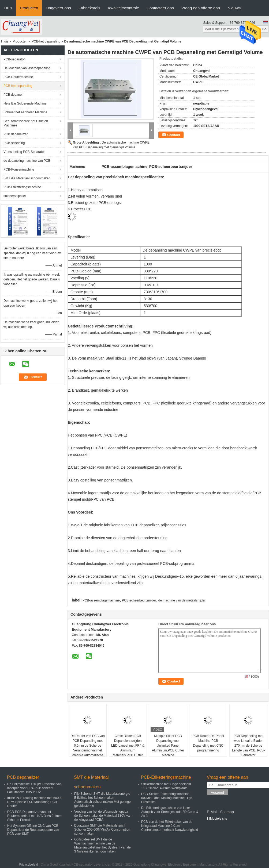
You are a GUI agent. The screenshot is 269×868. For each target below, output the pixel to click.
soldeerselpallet (15, 196)
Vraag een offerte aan (201, 8)
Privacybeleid (28, 865)
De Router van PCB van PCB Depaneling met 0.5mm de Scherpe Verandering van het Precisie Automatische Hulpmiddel (88, 748)
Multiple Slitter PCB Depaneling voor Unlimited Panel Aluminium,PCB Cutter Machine (168, 746)
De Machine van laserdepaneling (27, 68)
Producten (29, 8)
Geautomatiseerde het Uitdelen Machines (26, 123)
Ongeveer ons (58, 8)
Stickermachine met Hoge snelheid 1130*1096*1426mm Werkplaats (166, 786)
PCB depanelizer (16, 134)
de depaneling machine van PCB (27, 161)
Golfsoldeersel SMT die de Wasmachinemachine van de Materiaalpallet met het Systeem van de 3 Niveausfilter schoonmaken (102, 845)
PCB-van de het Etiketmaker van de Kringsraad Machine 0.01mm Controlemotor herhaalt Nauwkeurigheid (170, 826)
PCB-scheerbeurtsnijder (139, 600)
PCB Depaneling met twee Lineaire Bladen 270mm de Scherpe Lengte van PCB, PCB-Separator (249, 746)
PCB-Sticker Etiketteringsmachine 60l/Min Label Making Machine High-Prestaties (167, 798)
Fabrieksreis (89, 8)
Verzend (217, 792)
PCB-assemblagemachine (101, 600)
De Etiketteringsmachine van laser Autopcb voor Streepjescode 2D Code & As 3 (170, 812)
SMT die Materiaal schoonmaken (27, 178)
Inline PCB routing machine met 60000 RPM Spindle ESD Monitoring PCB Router (35, 802)
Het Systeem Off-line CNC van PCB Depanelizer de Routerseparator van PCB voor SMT (33, 830)
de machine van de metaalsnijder (182, 600)
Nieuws (234, 8)
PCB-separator (14, 59)
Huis (8, 8)
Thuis (4, 41)
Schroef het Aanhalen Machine (25, 112)
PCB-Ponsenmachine (19, 169)
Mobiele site (217, 819)
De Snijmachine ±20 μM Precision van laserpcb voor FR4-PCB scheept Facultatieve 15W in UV (34, 788)
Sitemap (227, 812)
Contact (174, 135)
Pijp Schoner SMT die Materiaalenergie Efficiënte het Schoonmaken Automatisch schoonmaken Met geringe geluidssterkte (102, 800)
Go (264, 29)
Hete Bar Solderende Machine (25, 103)
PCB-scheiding (14, 143)
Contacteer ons (160, 8)
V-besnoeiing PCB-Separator (24, 152)
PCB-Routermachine (18, 77)
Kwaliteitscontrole (123, 8)
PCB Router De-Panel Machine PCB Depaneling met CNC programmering (208, 743)
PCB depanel (13, 95)
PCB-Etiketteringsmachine (22, 187)
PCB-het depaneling (46, 41)
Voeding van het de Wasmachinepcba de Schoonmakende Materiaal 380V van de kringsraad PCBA (103, 816)
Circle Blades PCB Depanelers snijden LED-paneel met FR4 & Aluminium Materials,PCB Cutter (128, 746)
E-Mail (212, 812)
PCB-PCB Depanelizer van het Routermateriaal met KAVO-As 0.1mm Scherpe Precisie (34, 816)
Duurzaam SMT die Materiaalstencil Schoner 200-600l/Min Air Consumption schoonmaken (102, 830)
